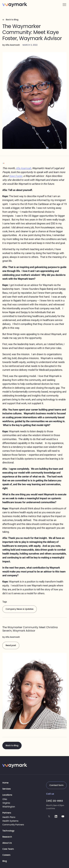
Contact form (56, 785)
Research (7, 837)
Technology (8, 831)
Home (5, 783)
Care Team (8, 849)
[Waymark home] (15, 5)
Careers (6, 855)
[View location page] (14, 799)
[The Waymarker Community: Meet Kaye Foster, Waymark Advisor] (35, 677)
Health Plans (9, 817)
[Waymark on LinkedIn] (56, 816)
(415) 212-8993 (54, 801)
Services (6, 789)
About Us (7, 843)
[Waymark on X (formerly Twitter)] (49, 816)
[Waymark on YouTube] (63, 816)
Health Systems (10, 821)
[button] (64, 5)
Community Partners (13, 825)
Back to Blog (12, 745)
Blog (5, 861)
